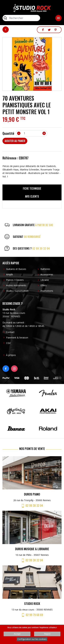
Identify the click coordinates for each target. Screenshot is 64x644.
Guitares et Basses (16, 269)
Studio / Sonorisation (17, 291)
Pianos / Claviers (15, 280)
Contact (10, 332)
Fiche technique (32, 188)
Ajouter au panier (15, 141)
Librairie (45, 280)
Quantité (8, 133)
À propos (11, 355)
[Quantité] (31, 133)
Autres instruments (16, 285)
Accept (17, 634)
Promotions (47, 291)
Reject (47, 634)
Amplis (10, 274)
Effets (44, 285)
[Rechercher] (21, 18)
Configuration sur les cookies (32, 639)
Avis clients (32, 196)
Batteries (45, 269)
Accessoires (47, 274)
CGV (8, 343)
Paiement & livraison (17, 338)
